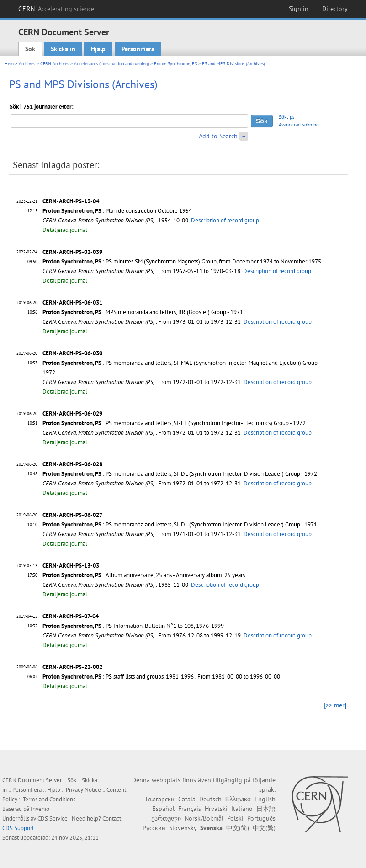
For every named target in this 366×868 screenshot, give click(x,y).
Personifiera (138, 49)
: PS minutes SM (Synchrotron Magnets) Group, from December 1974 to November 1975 (182, 261)
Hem (9, 64)
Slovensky (183, 828)
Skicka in (63, 49)
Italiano (242, 809)
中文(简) (238, 828)
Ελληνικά (238, 799)
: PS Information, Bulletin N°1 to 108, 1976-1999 (133, 626)
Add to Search (218, 136)
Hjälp (98, 49)
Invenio (40, 809)
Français (190, 809)
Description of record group (225, 220)
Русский (154, 828)
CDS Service (53, 818)
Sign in (299, 9)
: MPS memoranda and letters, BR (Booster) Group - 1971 (143, 312)
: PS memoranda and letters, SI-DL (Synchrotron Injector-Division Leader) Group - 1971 (180, 524)
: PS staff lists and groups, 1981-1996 (118, 676)
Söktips (287, 117)
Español (163, 809)
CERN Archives (55, 64)
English (265, 799)
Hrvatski (216, 809)
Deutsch (210, 799)
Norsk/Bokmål (204, 818)
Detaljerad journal (65, 230)
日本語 (266, 809)
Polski (235, 818)
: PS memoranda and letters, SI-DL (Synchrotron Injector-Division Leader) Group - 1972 (180, 474)
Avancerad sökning (299, 125)
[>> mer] (335, 705)
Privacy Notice (83, 790)
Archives (27, 64)
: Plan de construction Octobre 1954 (117, 211)
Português (261, 818)
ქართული (166, 818)
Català (187, 799)
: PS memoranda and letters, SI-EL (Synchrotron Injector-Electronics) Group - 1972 (174, 423)
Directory (335, 9)
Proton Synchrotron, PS (175, 64)
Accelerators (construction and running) (111, 64)
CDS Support (18, 828)
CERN (56, 9)
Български (160, 799)
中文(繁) (264, 828)
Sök (30, 49)
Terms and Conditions (49, 799)
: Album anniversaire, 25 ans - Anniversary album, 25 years (144, 575)
